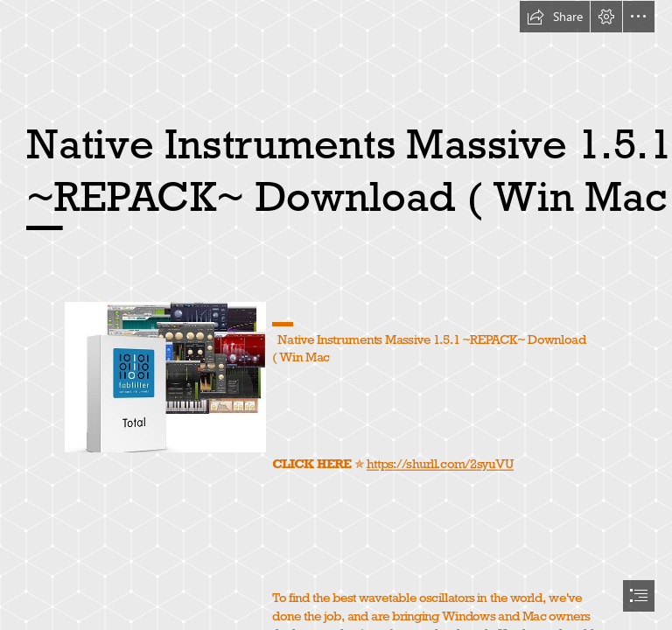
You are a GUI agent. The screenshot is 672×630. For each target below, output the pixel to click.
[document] (336, 315)
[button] (555, 17)
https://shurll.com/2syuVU (440, 464)
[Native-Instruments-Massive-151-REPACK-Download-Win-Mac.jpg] (164, 376)
